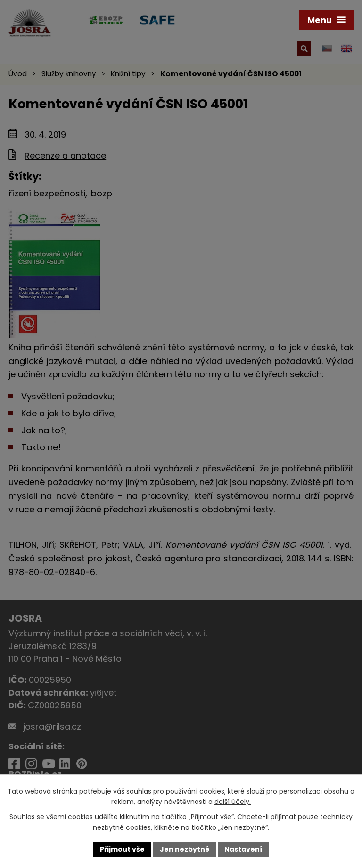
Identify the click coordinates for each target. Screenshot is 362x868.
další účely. (233, 802)
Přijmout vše (122, 849)
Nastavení (243, 849)
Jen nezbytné (185, 849)
